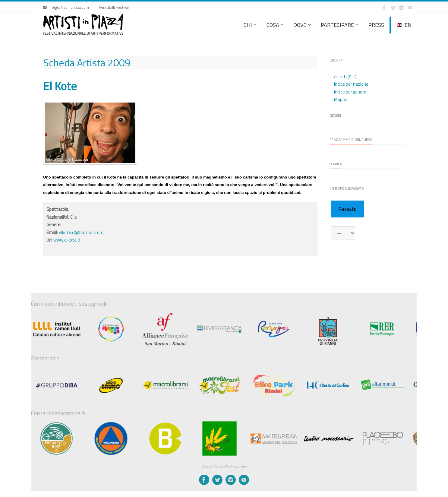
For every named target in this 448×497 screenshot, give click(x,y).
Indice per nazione (351, 84)
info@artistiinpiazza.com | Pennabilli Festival (86, 7)
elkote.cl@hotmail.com (81, 232)
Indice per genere (350, 92)
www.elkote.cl (67, 240)
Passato (347, 209)
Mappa (341, 99)
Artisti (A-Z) (346, 76)
